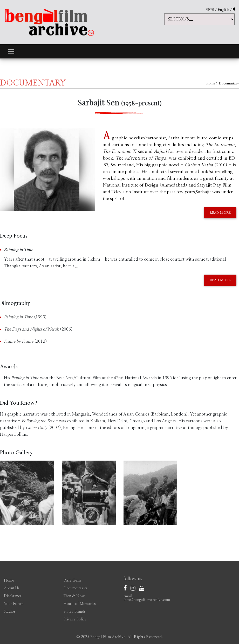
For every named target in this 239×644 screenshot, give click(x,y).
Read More (220, 213)
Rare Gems (72, 581)
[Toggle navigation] (11, 51)
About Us (12, 588)
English (224, 10)
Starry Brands (75, 612)
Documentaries (76, 588)
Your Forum (14, 604)
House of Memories (80, 604)
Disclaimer (13, 596)
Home (210, 84)
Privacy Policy (75, 619)
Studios (10, 612)
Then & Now (74, 596)
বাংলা (210, 10)
